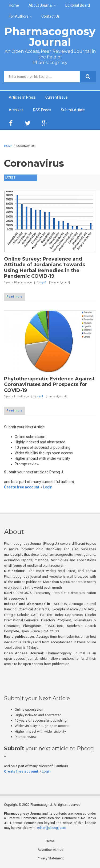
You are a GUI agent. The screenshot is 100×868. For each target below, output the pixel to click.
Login (48, 487)
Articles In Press (22, 97)
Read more (15, 297)
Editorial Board (78, 5)
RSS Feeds (42, 110)
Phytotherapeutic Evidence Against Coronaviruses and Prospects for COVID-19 (49, 385)
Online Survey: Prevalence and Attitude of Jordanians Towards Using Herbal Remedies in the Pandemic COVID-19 (45, 268)
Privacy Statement (50, 858)
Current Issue (57, 97)
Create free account (22, 487)
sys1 (43, 282)
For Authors (19, 16)
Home (14, 5)
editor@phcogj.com (52, 828)
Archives (16, 110)
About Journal (41, 5)
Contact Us (51, 16)
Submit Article (73, 110)
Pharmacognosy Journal (50, 37)
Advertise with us (50, 850)
